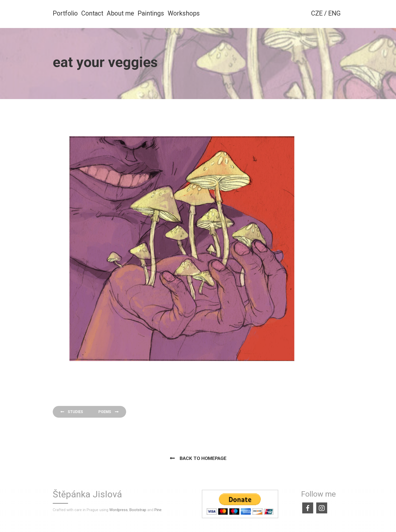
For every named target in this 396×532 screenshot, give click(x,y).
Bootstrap (138, 510)
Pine (158, 510)
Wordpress (118, 510)
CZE (317, 13)
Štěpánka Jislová (87, 495)
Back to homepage (203, 458)
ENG (334, 13)
